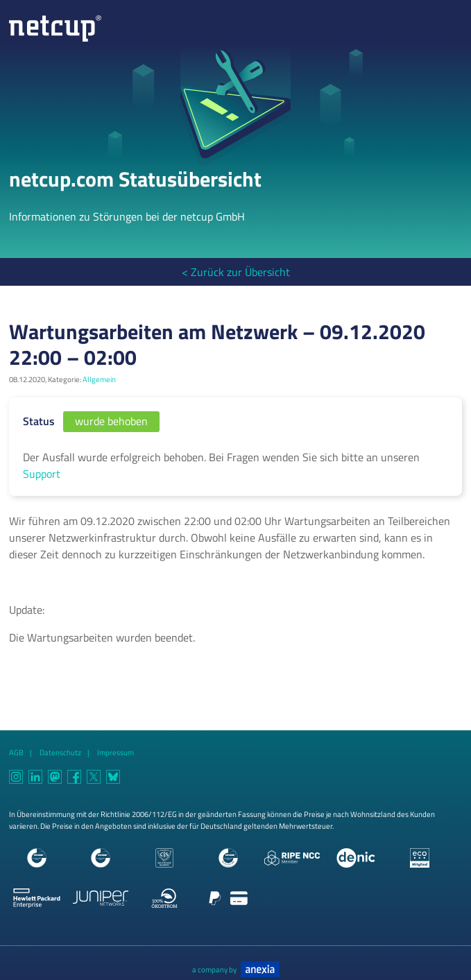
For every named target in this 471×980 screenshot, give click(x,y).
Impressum (115, 752)
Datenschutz (60, 752)
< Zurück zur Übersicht (236, 272)
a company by (236, 969)
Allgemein (99, 379)
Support (42, 474)
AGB (16, 752)
